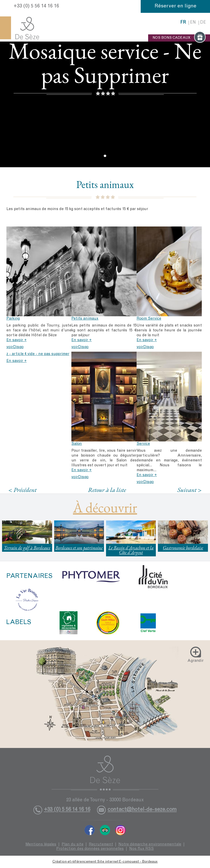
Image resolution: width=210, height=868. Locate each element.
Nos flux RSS (141, 849)
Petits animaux (85, 319)
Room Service (149, 319)
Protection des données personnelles (90, 849)
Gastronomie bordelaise (183, 548)
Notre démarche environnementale (150, 845)
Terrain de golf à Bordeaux (27, 548)
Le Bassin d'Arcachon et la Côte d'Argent (131, 550)
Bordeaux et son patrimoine (79, 548)
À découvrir (105, 507)
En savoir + (17, 340)
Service (143, 444)
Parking (13, 319)
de (203, 23)
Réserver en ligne (175, 6)
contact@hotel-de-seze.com (142, 810)
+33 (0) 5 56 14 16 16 (36, 6)
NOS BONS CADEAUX (179, 38)
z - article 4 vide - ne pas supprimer (38, 354)
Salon (77, 444)
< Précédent (23, 490)
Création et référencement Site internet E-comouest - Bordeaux (105, 862)
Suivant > (189, 490)
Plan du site (73, 845)
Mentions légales (41, 845)
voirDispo (15, 347)
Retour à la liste (107, 490)
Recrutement (101, 845)
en (193, 23)
